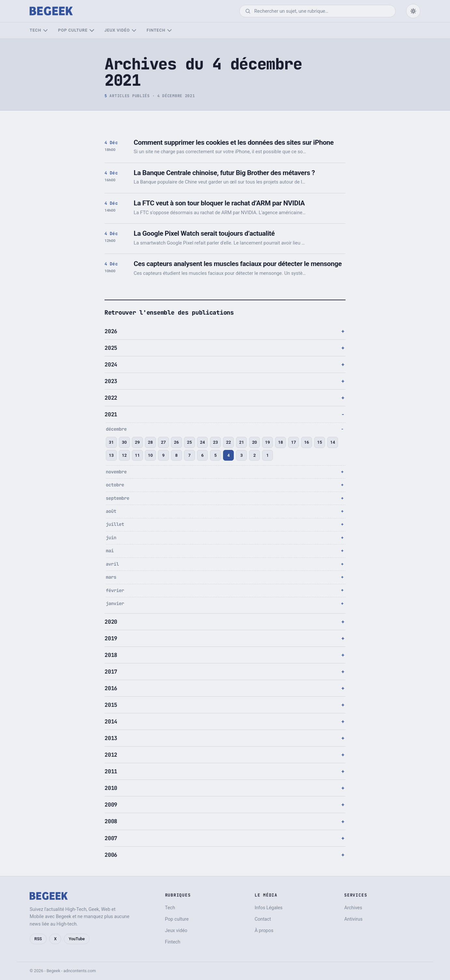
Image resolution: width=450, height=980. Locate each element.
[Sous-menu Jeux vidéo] (134, 30)
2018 (111, 655)
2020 (111, 622)
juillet (115, 524)
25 (189, 442)
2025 (111, 348)
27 (163, 442)
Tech (35, 30)
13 (111, 455)
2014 (111, 721)
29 (137, 442)
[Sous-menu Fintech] (169, 30)
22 (228, 442)
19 (267, 442)
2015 (111, 705)
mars (111, 577)
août (111, 511)
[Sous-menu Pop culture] (92, 30)
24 (202, 442)
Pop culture (73, 30)
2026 (111, 331)
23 (215, 442)
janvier (115, 603)
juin (111, 538)
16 (307, 442)
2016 (111, 688)
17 (294, 442)
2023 (111, 381)
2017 (111, 672)
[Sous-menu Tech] (45, 30)
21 (241, 442)
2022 (111, 398)
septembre (118, 498)
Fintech (156, 30)
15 (320, 442)
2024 (111, 364)
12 (124, 455)
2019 (111, 638)
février (115, 590)
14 (333, 442)
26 (176, 442)
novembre (116, 472)
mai (110, 551)
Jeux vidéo (117, 30)
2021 (111, 414)
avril (112, 564)
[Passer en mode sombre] (413, 11)
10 (150, 455)
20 (254, 442)
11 (137, 455)
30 (124, 442)
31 (111, 442)
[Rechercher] (322, 11)
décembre (116, 429)
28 (150, 442)
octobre (115, 485)
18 (281, 442)
